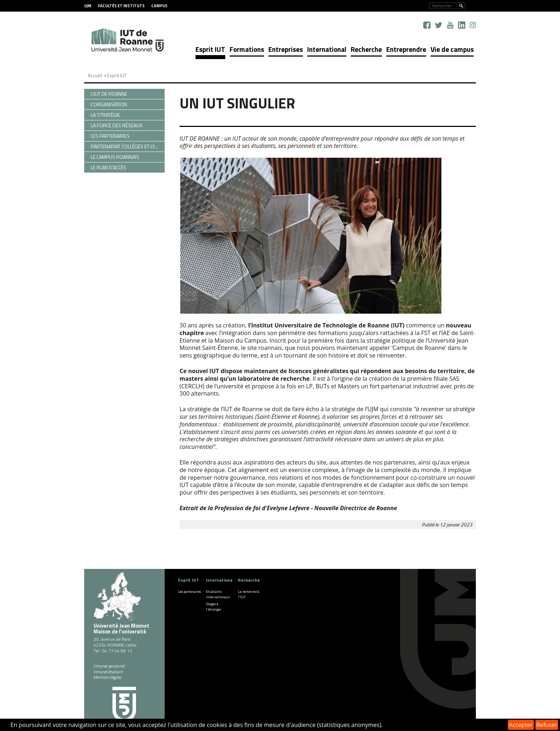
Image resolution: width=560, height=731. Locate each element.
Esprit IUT (210, 49)
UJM (88, 6)
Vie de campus (452, 49)
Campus (159, 6)
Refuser (547, 725)
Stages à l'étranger (214, 607)
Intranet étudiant (108, 672)
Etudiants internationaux (218, 594)
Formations (247, 49)
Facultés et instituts (121, 6)
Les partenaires (190, 592)
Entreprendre (406, 49)
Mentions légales (108, 677)
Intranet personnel (109, 666)
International (327, 49)
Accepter (521, 725)
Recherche (366, 49)
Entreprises (286, 49)
